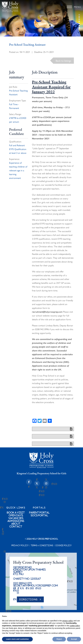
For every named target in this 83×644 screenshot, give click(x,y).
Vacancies (16, 518)
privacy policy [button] (68, 621)
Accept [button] (74, 639)
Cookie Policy (63, 545)
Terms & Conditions (42, 545)
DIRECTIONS (29, 599)
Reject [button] (59, 639)
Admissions (16, 521)
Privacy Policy (20, 545)
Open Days (16, 515)
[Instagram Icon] (46, 483)
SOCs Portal (39, 515)
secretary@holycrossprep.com (36, 585)
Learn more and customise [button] (17, 639)
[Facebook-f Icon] (29, 482)
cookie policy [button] (75, 626)
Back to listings (63, 61)
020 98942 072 (23, 583)
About (16, 524)
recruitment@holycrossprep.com (47, 312)
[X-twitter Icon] (37, 483)
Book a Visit (16, 513)
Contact (16, 526)
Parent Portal (39, 513)
